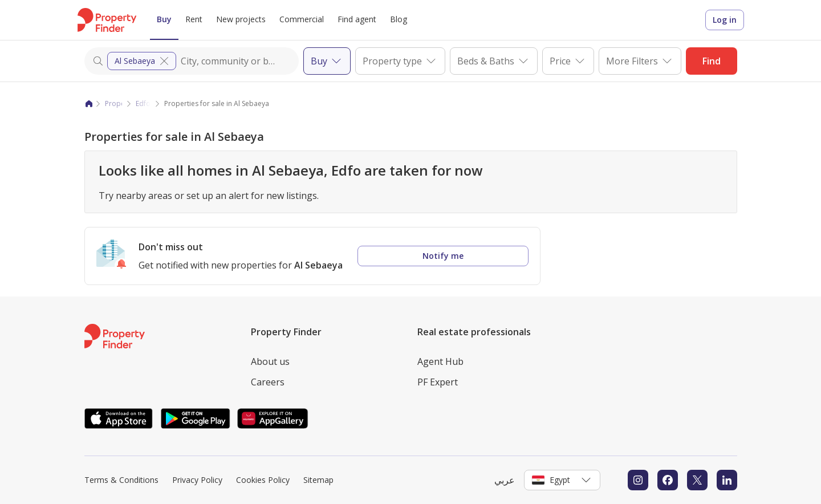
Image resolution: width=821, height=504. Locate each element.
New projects (241, 19)
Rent (194, 19)
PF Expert (438, 382)
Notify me (443, 256)
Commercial (302, 19)
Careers (268, 382)
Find (712, 61)
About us (270, 361)
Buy (164, 19)
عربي (505, 480)
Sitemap (318, 480)
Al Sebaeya (143, 61)
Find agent (357, 19)
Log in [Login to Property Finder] (725, 20)
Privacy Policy (197, 480)
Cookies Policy (263, 480)
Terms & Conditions (121, 480)
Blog (399, 19)
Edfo (143, 103)
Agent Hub (440, 361)
